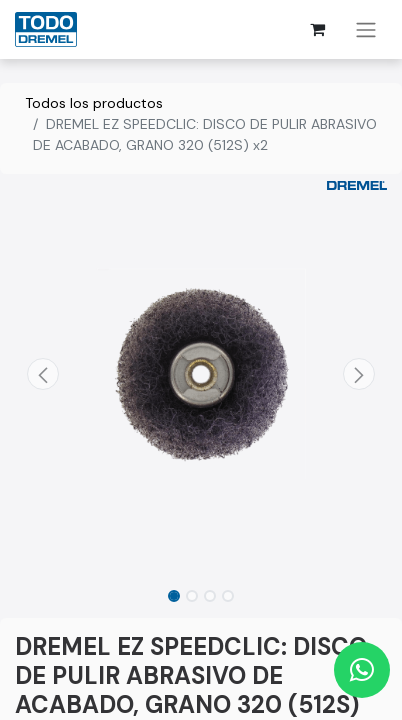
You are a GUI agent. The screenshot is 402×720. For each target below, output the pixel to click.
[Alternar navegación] (366, 29)
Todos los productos (94, 103)
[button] (43, 374)
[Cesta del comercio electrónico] (317, 29)
